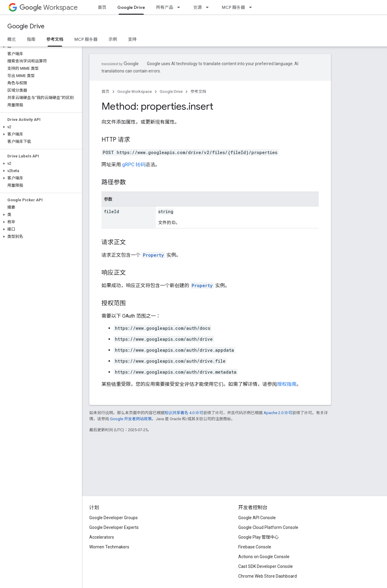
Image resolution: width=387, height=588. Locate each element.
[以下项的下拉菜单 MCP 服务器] (252, 7)
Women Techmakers (109, 547)
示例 (113, 39)
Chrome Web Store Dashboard (268, 576)
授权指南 (287, 384)
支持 (132, 39)
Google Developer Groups (114, 518)
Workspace (49, 7)
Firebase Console (255, 547)
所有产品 (165, 7)
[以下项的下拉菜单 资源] (209, 7)
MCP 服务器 (233, 7)
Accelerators (102, 537)
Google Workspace (135, 92)
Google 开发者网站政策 (131, 419)
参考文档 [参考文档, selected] (55, 39)
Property (153, 255)
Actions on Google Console (264, 557)
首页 (102, 7)
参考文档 (198, 92)
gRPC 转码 (134, 165)
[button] (40, 47)
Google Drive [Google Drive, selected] (131, 7)
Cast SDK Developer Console (266, 566)
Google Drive (26, 26)
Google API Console (257, 518)
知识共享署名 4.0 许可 (184, 413)
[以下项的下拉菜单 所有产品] (180, 7)
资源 (197, 7)
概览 (12, 39)
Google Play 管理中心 (259, 537)
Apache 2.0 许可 (278, 413)
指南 (31, 39)
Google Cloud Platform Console (268, 527)
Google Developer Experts (114, 527)
